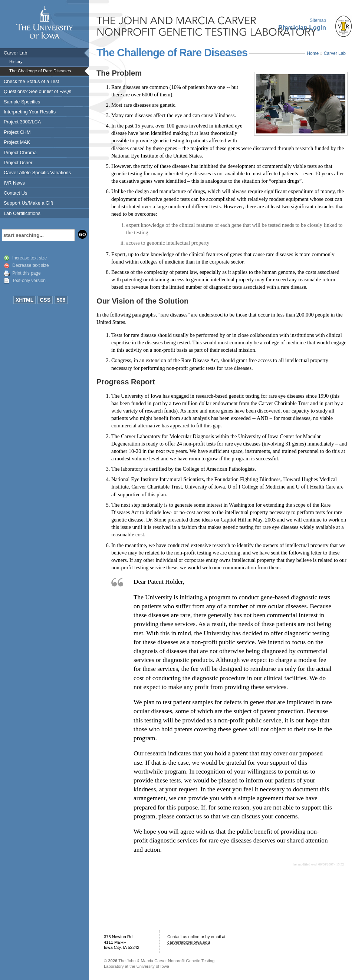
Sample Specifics (22, 102)
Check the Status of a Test (31, 81)
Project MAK (17, 142)
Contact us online (183, 937)
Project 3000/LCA (22, 122)
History (16, 62)
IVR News (14, 183)
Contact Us (15, 193)
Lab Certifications (22, 213)
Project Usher (18, 163)
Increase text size (29, 258)
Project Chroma (20, 153)
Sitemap (318, 20)
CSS (45, 300)
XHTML (24, 300)
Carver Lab (15, 53)
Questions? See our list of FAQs (37, 91)
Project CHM (17, 132)
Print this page (27, 273)
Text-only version (29, 281)
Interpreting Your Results (30, 112)
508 (61, 300)
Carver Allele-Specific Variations (37, 173)
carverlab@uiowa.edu (189, 942)
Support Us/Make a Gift (28, 203)
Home (313, 53)
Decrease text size (31, 265)
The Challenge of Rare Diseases (40, 71)
